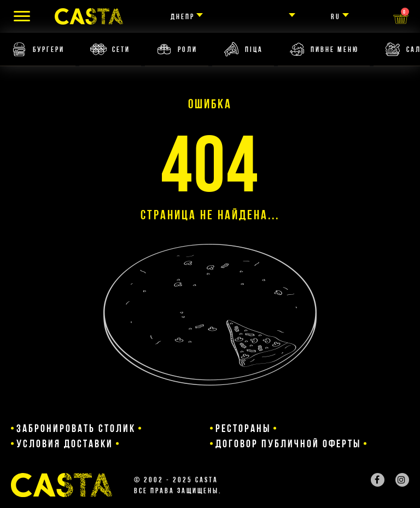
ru (336, 16)
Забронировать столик (76, 428)
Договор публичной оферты (288, 443)
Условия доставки (65, 443)
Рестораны (243, 428)
